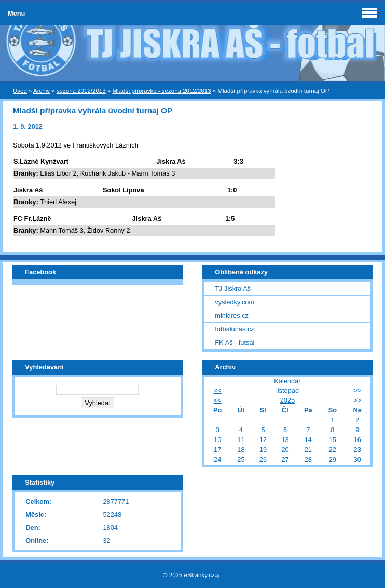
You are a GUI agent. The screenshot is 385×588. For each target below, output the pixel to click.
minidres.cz (232, 316)
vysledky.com (235, 302)
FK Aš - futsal (235, 343)
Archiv (42, 91)
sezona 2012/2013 (81, 91)
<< (218, 390)
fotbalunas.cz (234, 329)
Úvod (20, 91)
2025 (287, 400)
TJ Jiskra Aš (233, 289)
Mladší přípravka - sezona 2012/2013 (161, 91)
